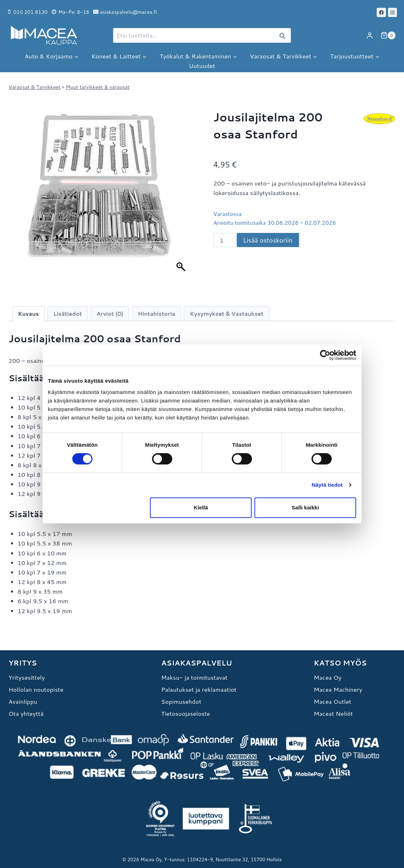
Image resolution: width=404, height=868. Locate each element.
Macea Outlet (332, 701)
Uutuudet (202, 65)
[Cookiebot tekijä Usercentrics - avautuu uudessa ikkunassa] (325, 355)
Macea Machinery (338, 689)
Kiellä (201, 507)
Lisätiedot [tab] (68, 314)
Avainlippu (23, 701)
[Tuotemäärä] (224, 240)
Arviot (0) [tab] (110, 314)
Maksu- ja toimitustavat (194, 677)
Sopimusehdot (181, 701)
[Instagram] (393, 12)
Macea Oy (327, 677)
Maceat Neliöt (333, 713)
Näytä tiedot (327, 485)
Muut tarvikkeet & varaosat (97, 87)
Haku (284, 36)
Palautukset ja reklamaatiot (199, 689)
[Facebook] (381, 12)
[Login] (370, 36)
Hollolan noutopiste (36, 689)
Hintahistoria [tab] (156, 314)
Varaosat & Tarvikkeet (35, 87)
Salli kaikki (305, 507)
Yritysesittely (27, 677)
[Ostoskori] (388, 35)
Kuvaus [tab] (29, 314)
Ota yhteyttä (26, 713)
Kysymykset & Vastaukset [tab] (227, 314)
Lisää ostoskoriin (268, 240)
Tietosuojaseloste (186, 713)
